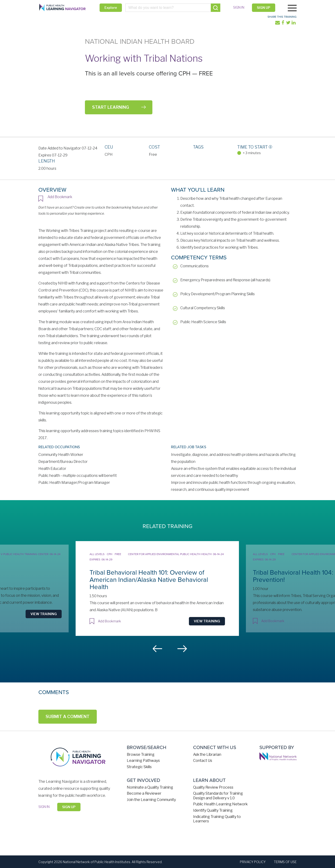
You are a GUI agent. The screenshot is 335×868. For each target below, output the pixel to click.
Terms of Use (285, 861)
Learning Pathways (143, 760)
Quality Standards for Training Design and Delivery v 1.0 (218, 795)
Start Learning (111, 107)
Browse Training (141, 754)
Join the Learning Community (151, 799)
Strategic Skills (139, 767)
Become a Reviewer (144, 793)
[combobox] (173, 8)
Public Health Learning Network (220, 804)
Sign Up (263, 8)
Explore (111, 8)
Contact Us (203, 760)
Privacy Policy (253, 861)
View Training (52, 609)
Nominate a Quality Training (150, 787)
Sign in (238, 7)
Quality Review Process (213, 787)
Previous (158, 648)
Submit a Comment (68, 716)
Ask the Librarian (207, 754)
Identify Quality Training (213, 810)
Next (182, 648)
